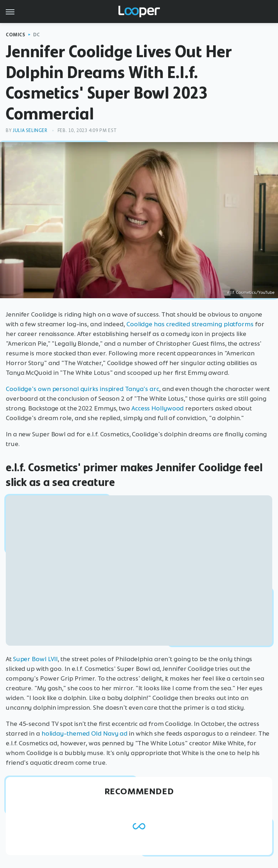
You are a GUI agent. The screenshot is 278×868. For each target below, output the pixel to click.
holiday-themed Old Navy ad (84, 733)
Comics (16, 35)
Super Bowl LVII (35, 659)
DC (37, 35)
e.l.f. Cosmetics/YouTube (251, 292)
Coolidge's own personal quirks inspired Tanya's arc (82, 389)
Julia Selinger (30, 130)
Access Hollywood (158, 408)
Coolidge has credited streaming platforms (190, 324)
